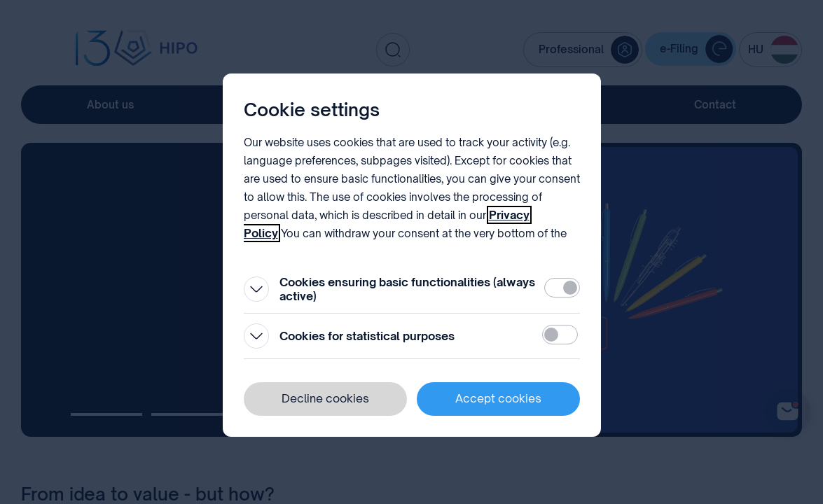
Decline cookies (325, 398)
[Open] (256, 289)
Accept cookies (498, 398)
